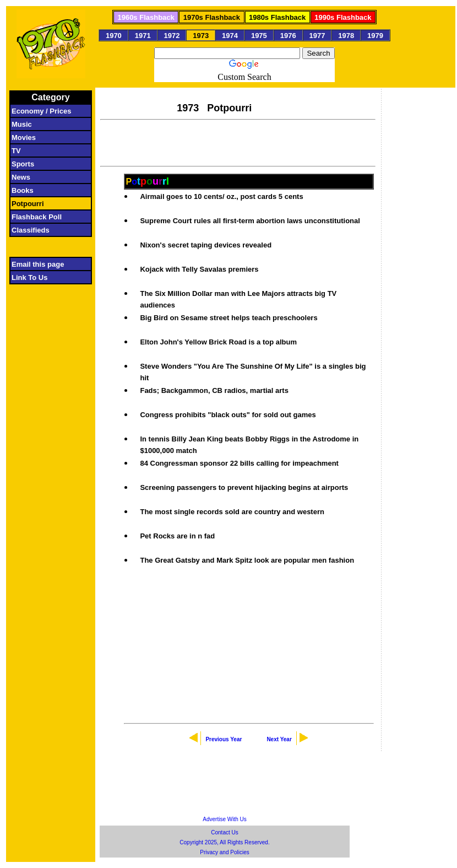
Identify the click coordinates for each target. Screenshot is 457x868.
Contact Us (224, 832)
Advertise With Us (224, 819)
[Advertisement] (238, 142)
